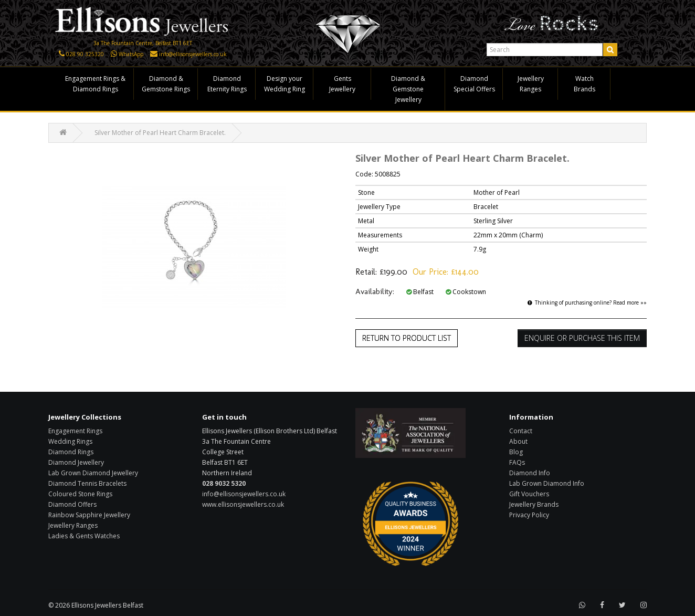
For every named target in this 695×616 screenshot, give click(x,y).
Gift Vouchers (529, 494)
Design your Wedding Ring (285, 84)
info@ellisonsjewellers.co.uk (193, 54)
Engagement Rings (75, 431)
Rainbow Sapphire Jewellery (89, 515)
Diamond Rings (71, 452)
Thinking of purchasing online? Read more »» (587, 302)
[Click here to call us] (62, 54)
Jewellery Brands (534, 504)
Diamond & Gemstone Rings (166, 84)
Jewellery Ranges (531, 84)
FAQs (517, 462)
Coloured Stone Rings (80, 494)
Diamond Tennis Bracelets (87, 483)
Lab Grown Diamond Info (547, 483)
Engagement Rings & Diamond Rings (95, 84)
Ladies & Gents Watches (84, 536)
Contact (521, 431)
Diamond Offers (72, 504)
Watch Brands (585, 84)
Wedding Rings (70, 441)
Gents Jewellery (342, 84)
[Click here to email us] (154, 54)
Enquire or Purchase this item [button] (582, 338)
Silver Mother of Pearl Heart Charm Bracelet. (160, 133)
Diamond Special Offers (474, 84)
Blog (516, 452)
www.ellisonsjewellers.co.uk (243, 504)
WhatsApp (131, 54)
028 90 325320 (85, 54)
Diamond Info (530, 473)
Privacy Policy (529, 515)
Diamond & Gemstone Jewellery (408, 89)
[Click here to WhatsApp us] (114, 54)
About (518, 441)
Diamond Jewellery (76, 462)
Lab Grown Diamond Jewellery (93, 473)
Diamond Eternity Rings (227, 84)
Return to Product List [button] (407, 338)
